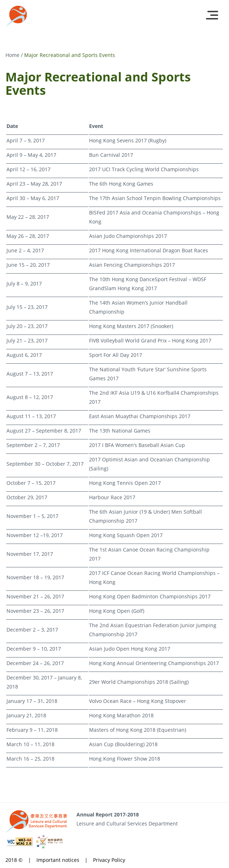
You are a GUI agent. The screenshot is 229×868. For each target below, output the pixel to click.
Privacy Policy (109, 860)
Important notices (58, 860)
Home (12, 55)
